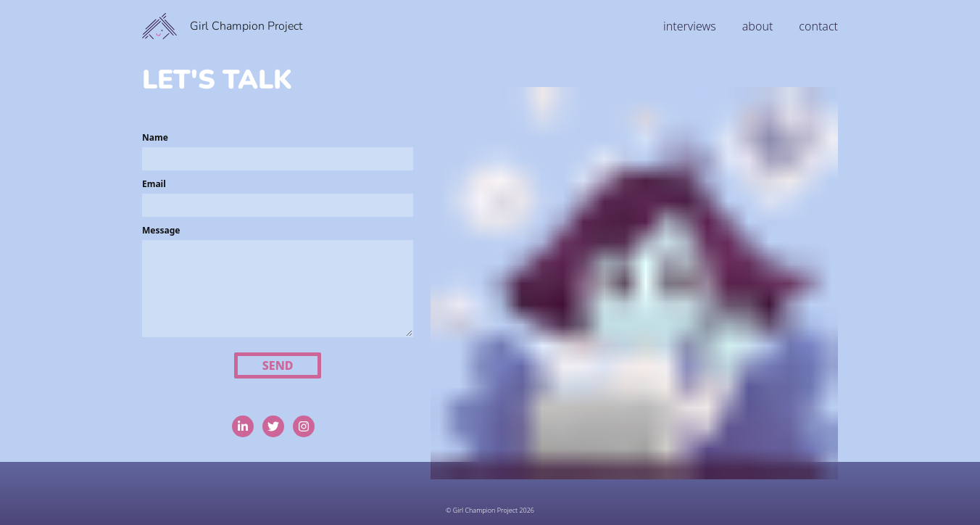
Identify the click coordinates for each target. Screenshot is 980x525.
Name (155, 137)
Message (161, 230)
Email (154, 184)
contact (818, 26)
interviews (690, 26)
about (758, 26)
